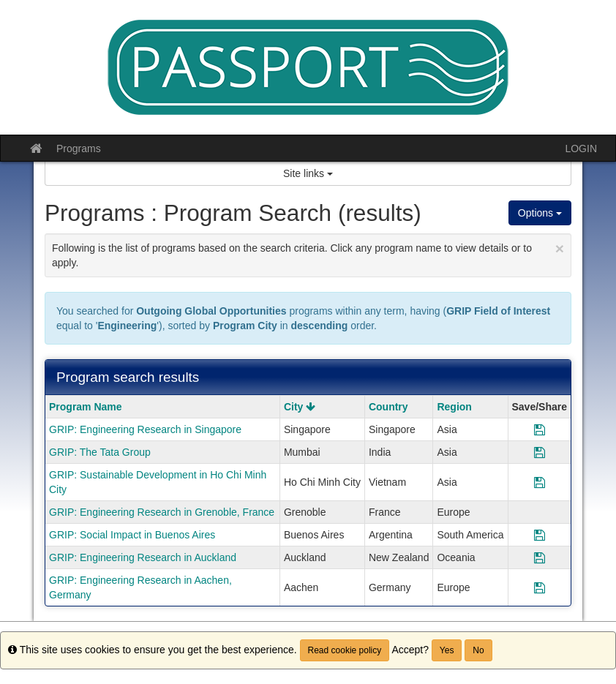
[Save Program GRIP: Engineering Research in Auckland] (540, 557)
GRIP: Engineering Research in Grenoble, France (162, 512)
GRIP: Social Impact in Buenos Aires (132, 535)
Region (454, 407)
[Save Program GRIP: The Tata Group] (540, 452)
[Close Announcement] (560, 248)
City (300, 407)
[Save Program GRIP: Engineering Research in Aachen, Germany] (540, 587)
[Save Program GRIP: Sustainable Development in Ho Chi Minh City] (540, 482)
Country (388, 407)
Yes (447, 650)
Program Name (86, 407)
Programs (79, 149)
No (478, 650)
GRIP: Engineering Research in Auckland (143, 557)
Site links (308, 173)
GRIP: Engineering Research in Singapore (145, 429)
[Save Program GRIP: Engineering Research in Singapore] (540, 429)
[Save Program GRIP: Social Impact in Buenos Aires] (540, 535)
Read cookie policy (345, 650)
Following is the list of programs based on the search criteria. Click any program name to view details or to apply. (308, 254)
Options (540, 213)
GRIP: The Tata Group (100, 452)
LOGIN (581, 149)
